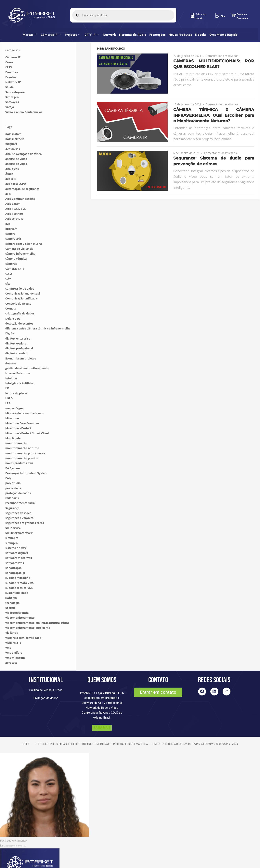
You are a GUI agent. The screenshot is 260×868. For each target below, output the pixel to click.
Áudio (9, 162)
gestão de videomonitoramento (27, 356)
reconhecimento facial (20, 491)
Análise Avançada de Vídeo (24, 142)
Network (111, 6)
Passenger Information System (26, 461)
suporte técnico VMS (19, 576)
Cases (9, 50)
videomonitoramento (20, 606)
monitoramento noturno (22, 436)
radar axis (12, 486)
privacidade (13, 476)
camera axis (13, 227)
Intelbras (11, 366)
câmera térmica (16, 247)
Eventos (11, 65)
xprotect (11, 651)
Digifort (10, 321)
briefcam (11, 217)
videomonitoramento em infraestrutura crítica (37, 611)
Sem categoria (15, 80)
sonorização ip (15, 561)
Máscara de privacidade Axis (25, 401)
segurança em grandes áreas (25, 511)
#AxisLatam (13, 122)
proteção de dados (18, 481)
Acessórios (13, 137)
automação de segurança (22, 177)
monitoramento (16, 431)
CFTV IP (94, 6)
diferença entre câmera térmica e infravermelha (38, 317)
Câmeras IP (53, 6)
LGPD (9, 386)
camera (10, 222)
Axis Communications (20, 187)
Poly (8, 466)
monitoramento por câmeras (25, 441)
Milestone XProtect (18, 416)
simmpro (12, 531)
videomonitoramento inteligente (28, 616)
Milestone (12, 406)
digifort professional (19, 336)
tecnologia (12, 591)
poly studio (13, 471)
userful (10, 596)
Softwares (12, 90)
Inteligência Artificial (19, 371)
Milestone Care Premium (22, 411)
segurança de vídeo (18, 501)
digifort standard (17, 341)
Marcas (32, 6)
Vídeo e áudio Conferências (24, 100)
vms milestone (15, 646)
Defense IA (13, 307)
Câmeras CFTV (15, 257)
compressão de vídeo (20, 277)
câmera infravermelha (20, 242)
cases (9, 262)
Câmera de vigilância (19, 237)
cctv (8, 267)
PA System (13, 456)
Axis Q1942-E (14, 207)
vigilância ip (13, 631)
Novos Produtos (182, 6)
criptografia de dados (20, 302)
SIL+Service (13, 516)
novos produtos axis (19, 451)
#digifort (11, 132)
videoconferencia (17, 601)
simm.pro (12, 526)
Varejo (10, 95)
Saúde (9, 75)
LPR (8, 391)
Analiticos (12, 157)
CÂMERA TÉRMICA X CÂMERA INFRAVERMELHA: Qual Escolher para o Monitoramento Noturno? (214, 103)
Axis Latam (13, 192)
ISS (7, 376)
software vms (15, 551)
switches (11, 586)
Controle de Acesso (18, 292)
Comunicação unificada (21, 287)
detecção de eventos (19, 312)
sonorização (13, 556)
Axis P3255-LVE (16, 197)
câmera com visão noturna (24, 232)
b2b (8, 212)
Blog (223, 16)
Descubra (12, 60)
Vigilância (12, 621)
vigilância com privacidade (23, 626)
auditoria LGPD (16, 172)
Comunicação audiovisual (23, 282)
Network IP (13, 70)
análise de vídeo (16, 147)
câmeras (11, 252)
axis (8, 182)
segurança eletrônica (19, 506)
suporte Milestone (18, 566)
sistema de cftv (16, 536)
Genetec (11, 351)
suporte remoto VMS (19, 571)
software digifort (17, 541)
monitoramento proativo (22, 446)
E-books (203, 6)
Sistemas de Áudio (135, 6)
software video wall (19, 546)
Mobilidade (13, 426)
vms (8, 636)
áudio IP (11, 167)
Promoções (159, 6)
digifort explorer (16, 332)
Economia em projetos (21, 347)
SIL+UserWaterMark (19, 521)
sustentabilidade (17, 581)
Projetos (75, 6)
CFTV (9, 55)
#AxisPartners (15, 127)
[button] (158, 680)
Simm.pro (12, 85)
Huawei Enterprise (18, 361)
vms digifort (14, 641)
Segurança (12, 496)
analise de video (16, 152)
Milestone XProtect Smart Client (27, 421)
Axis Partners (14, 202)
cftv (8, 272)
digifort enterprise (18, 327)
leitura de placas (16, 381)
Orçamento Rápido (225, 6)
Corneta (11, 297)
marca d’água (14, 396)
